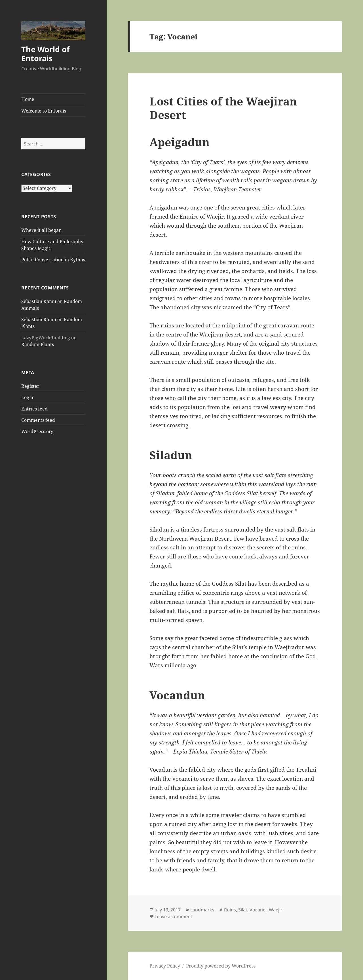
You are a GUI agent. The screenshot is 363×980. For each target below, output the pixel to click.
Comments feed (38, 420)
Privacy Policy (165, 966)
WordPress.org (37, 431)
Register (30, 386)
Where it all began (41, 230)
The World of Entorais (45, 54)
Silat (243, 910)
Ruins (230, 910)
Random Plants (38, 344)
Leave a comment (173, 916)
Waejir (276, 910)
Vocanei (258, 910)
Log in (28, 397)
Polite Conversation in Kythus (53, 260)
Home (28, 99)
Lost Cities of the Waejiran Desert (223, 108)
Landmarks (202, 910)
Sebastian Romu (39, 301)
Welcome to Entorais (44, 111)
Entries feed (34, 409)
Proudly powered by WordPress (221, 966)
